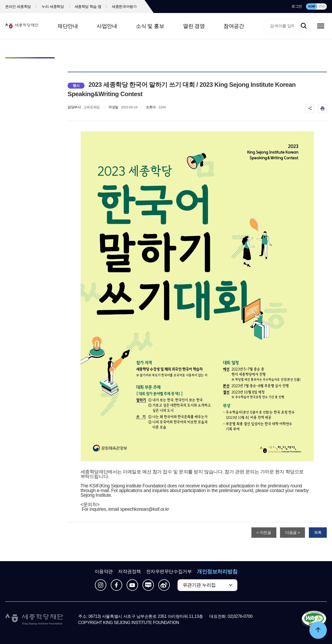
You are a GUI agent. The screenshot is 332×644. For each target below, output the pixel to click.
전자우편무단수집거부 (169, 572)
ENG (322, 6)
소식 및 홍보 (150, 26)
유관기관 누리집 (199, 585)
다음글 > (292, 532)
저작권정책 (129, 572)
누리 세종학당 (53, 6)
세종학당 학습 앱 (88, 6)
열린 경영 (194, 26)
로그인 (297, 6)
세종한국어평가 (124, 6)
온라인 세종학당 (18, 6)
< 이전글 (264, 532)
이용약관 (104, 572)
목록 (318, 532)
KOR (312, 6)
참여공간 (234, 26)
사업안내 (107, 26)
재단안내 (68, 26)
